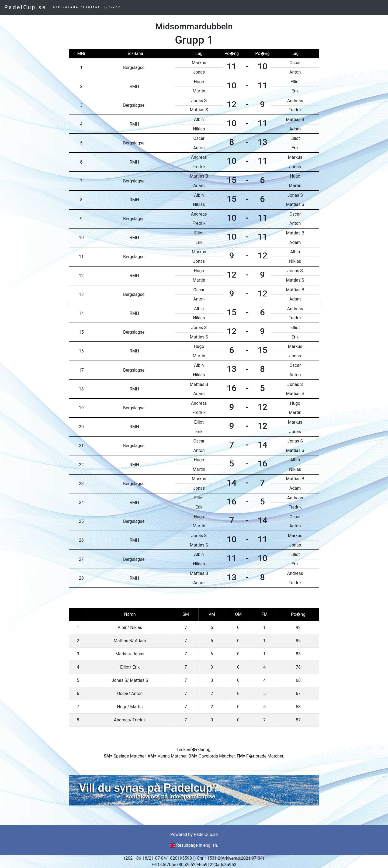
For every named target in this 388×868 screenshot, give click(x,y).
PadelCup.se (25, 7)
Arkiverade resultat (77, 7)
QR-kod (113, 7)
